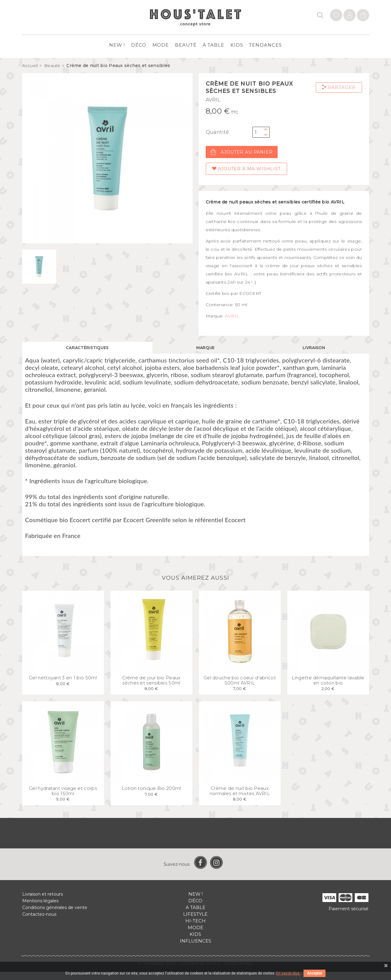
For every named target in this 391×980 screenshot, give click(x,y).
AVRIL (213, 100)
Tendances (265, 45)
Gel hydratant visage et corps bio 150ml (63, 799)
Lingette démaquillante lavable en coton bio (328, 688)
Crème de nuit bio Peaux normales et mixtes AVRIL (240, 799)
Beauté (186, 45)
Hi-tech (195, 929)
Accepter (315, 973)
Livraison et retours (43, 902)
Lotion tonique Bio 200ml (151, 796)
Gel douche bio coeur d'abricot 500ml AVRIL (240, 688)
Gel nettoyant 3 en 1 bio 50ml (63, 686)
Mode (161, 45)
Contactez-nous (39, 922)
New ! (117, 45)
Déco (139, 45)
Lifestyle (195, 922)
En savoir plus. (288, 973)
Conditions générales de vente (55, 916)
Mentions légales (40, 909)
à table (213, 45)
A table (195, 916)
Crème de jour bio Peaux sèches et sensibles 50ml (151, 688)
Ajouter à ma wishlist (246, 169)
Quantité (217, 132)
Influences (195, 949)
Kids (237, 45)
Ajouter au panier (242, 152)
